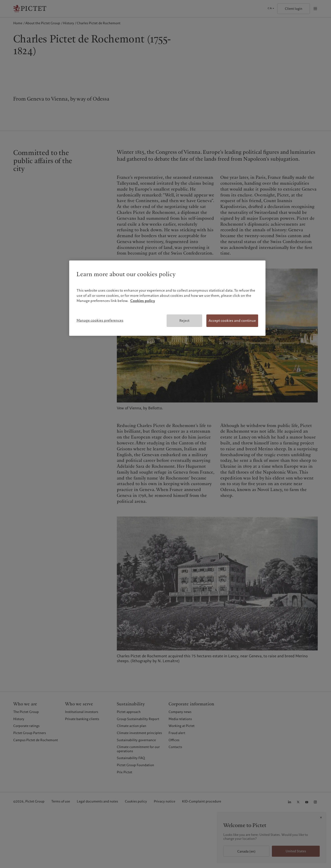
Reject (184, 321)
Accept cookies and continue (232, 321)
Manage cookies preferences (100, 320)
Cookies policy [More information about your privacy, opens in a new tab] (143, 301)
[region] (167, 298)
